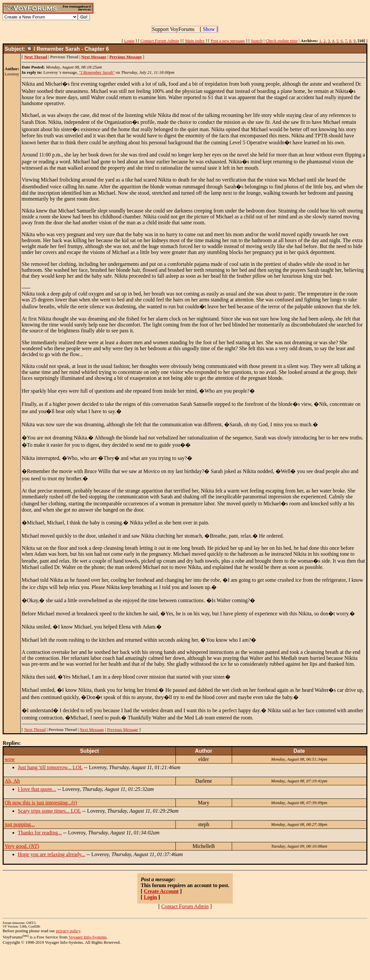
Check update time (282, 41)
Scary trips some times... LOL (49, 811)
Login (129, 41)
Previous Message (122, 729)
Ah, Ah (12, 781)
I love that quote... (37, 789)
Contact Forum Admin (160, 41)
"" (97, 72)
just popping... (20, 824)
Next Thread (35, 729)
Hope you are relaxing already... (52, 854)
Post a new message (228, 41)
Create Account (161, 891)
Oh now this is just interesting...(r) (41, 803)
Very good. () (22, 846)
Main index (195, 41)
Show (209, 29)
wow (10, 759)
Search (257, 41)
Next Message (92, 729)
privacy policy (68, 931)
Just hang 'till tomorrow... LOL (50, 767)
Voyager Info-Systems (88, 937)
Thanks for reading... (40, 833)
